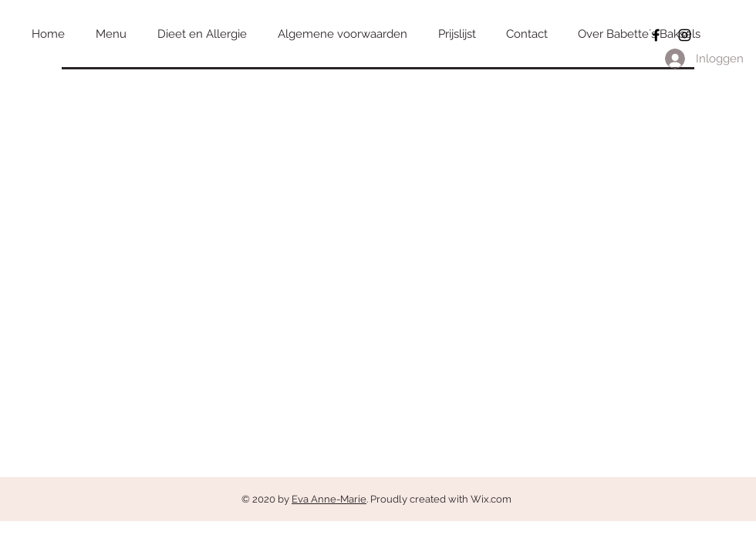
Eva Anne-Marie (329, 499)
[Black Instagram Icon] (685, 35)
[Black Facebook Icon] (656, 35)
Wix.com (491, 499)
